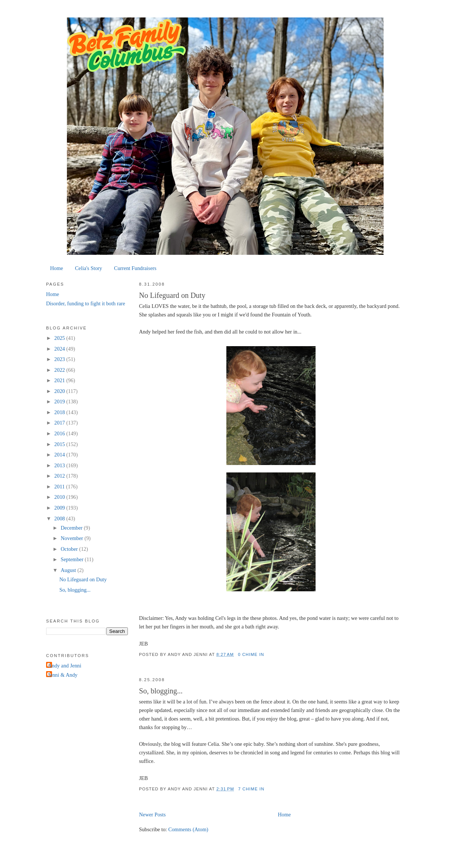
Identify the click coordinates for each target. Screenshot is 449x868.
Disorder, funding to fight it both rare (86, 303)
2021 (60, 380)
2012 (60, 476)
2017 (60, 423)
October (70, 549)
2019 (60, 402)
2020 (60, 391)
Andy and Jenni (65, 666)
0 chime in (251, 654)
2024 (60, 349)
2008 (60, 518)
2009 (60, 508)
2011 (60, 487)
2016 (60, 433)
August (69, 570)
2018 (60, 412)
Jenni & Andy (63, 675)
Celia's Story (89, 268)
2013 (60, 465)
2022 (60, 370)
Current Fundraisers (135, 268)
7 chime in (251, 789)
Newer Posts (152, 815)
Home (57, 268)
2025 (60, 338)
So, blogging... (161, 691)
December (72, 528)
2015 (60, 444)
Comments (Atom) (188, 829)
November (72, 538)
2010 (60, 497)
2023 (60, 359)
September (73, 559)
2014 (60, 455)
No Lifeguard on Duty (172, 295)
